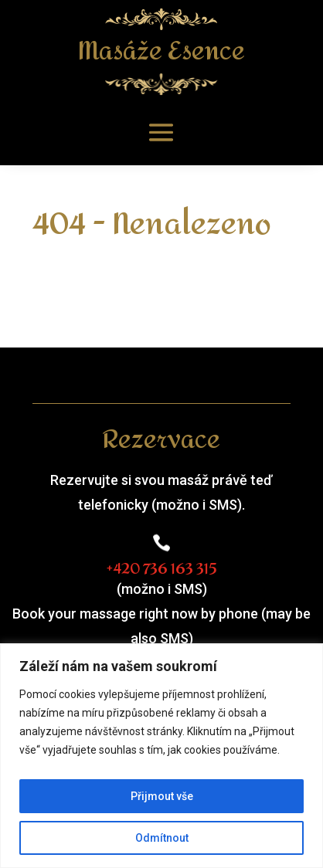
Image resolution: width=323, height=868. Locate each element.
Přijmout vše (162, 796)
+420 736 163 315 (161, 569)
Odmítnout (162, 838)
